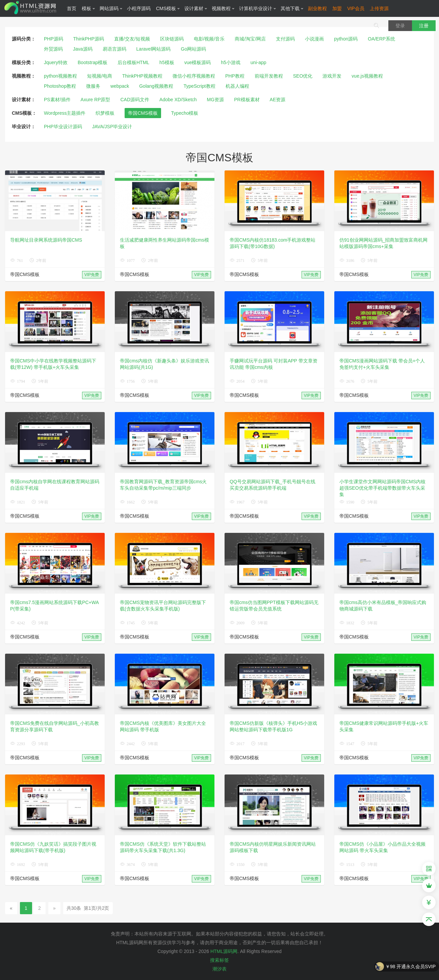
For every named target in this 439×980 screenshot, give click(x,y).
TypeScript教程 (199, 86)
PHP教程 (235, 76)
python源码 (346, 39)
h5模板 (167, 62)
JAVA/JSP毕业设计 (112, 127)
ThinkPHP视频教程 (142, 76)
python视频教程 (60, 76)
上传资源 (379, 8)
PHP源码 (54, 39)
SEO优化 (303, 76)
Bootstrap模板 (93, 62)
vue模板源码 (198, 62)
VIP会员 (356, 8)
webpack (120, 86)
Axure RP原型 (96, 100)
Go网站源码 (194, 49)
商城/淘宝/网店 (250, 39)
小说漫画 (314, 39)
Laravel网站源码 (154, 49)
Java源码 (83, 49)
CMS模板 (168, 8)
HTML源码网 (224, 951)
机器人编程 (237, 86)
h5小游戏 (231, 62)
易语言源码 (114, 49)
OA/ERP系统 (381, 39)
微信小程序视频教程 (194, 76)
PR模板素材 (247, 100)
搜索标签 (219, 960)
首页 (72, 8)
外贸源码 (53, 49)
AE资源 (278, 100)
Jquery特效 (56, 62)
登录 (400, 26)
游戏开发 (332, 76)
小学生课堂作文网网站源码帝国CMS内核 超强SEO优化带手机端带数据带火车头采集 (382, 488)
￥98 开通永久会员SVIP (410, 967)
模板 (88, 8)
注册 (424, 26)
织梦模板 (105, 113)
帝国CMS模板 (143, 113)
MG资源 (216, 100)
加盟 (337, 8)
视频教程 (223, 8)
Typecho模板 (185, 113)
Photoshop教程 (60, 86)
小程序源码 (139, 8)
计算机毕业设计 (258, 8)
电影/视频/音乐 (209, 39)
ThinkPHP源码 (89, 39)
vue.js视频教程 (367, 76)
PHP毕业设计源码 (63, 127)
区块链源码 (172, 39)
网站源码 (111, 8)
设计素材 (196, 8)
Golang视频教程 (156, 86)
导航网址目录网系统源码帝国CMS (46, 240)
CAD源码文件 (135, 100)
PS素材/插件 (57, 100)
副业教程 (317, 8)
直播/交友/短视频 (132, 39)
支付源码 (285, 39)
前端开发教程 (269, 76)
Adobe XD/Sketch (178, 100)
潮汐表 (219, 969)
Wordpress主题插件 (65, 113)
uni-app (259, 62)
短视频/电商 (100, 76)
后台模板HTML (133, 62)
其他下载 (292, 8)
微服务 (93, 86)
